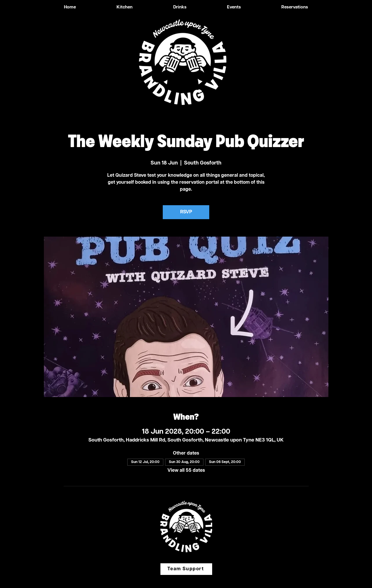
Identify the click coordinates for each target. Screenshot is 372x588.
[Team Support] (186, 569)
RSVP (186, 212)
